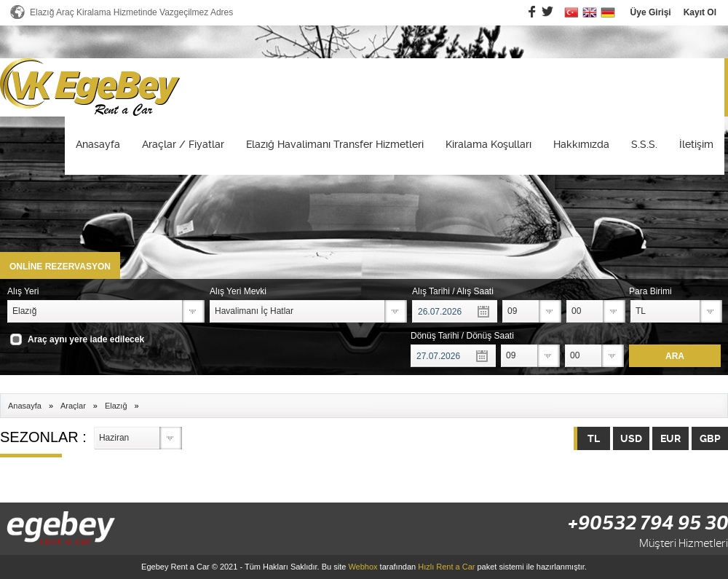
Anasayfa (98, 144)
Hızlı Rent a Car (446, 567)
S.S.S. (644, 144)
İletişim (696, 144)
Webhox (363, 567)
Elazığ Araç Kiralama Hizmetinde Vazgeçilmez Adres (131, 12)
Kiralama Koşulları (488, 144)
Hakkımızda (581, 144)
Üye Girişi (651, 12)
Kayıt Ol (700, 12)
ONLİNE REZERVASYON (60, 267)
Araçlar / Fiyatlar (183, 144)
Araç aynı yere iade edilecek (86, 339)
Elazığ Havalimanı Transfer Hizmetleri (335, 144)
